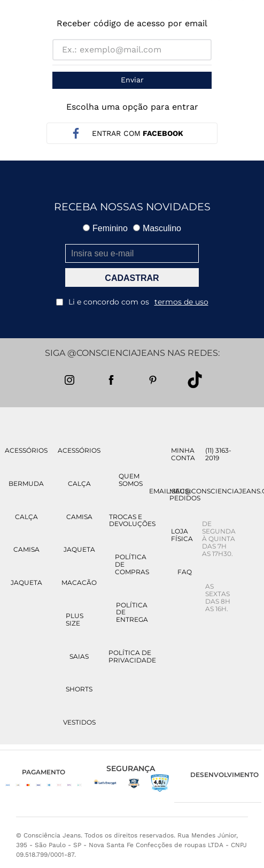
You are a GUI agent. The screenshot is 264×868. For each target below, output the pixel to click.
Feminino (105, 228)
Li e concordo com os (132, 302)
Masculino (157, 228)
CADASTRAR (132, 278)
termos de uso (181, 302)
